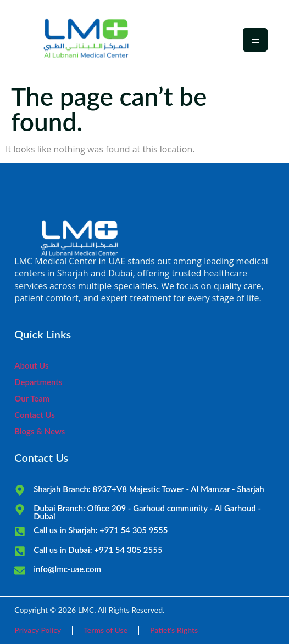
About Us (31, 365)
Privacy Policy (38, 630)
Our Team (32, 398)
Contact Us (34, 415)
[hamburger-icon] (255, 40)
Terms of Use (105, 630)
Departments (38, 382)
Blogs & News (40, 431)
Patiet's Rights (174, 630)
